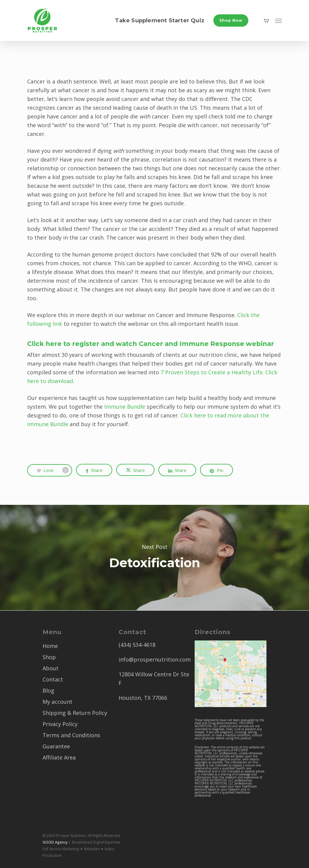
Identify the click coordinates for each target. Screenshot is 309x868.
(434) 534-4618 (137, 645)
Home (50, 646)
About (51, 668)
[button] (279, 20)
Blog (48, 690)
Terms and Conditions (71, 735)
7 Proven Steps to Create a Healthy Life (212, 372)
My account (57, 702)
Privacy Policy (60, 724)
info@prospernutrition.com (155, 659)
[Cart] (266, 20)
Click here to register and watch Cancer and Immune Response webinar (151, 344)
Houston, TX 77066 (143, 698)
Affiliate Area (59, 757)
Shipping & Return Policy (75, 713)
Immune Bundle (125, 407)
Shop (49, 657)
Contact (53, 679)
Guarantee (56, 746)
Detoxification (154, 558)
